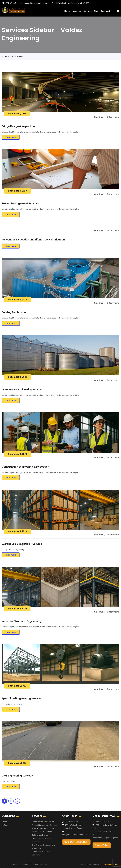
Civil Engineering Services (17, 775)
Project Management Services (20, 203)
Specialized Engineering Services (22, 698)
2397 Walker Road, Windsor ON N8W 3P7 (70, 3)
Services (88, 11)
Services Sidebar (16, 56)
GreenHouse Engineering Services (22, 389)
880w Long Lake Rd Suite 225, (105, 826)
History (5, 824)
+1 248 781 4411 (102, 821)
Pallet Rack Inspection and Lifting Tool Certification (33, 239)
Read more (11, 137)
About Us (77, 11)
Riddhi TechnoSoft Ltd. (110, 864)
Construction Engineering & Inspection (26, 466)
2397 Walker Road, (73, 824)
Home (67, 11)
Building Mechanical (14, 312)
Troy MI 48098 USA (103, 831)
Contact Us (106, 11)
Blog (96, 11)
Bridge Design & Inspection (18, 126)
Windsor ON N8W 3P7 (74, 828)
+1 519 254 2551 (10, 3)
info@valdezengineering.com (34, 3)
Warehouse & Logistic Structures (22, 544)
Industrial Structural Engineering (22, 621)
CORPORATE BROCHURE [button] (76, 841)
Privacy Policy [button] (102, 845)
